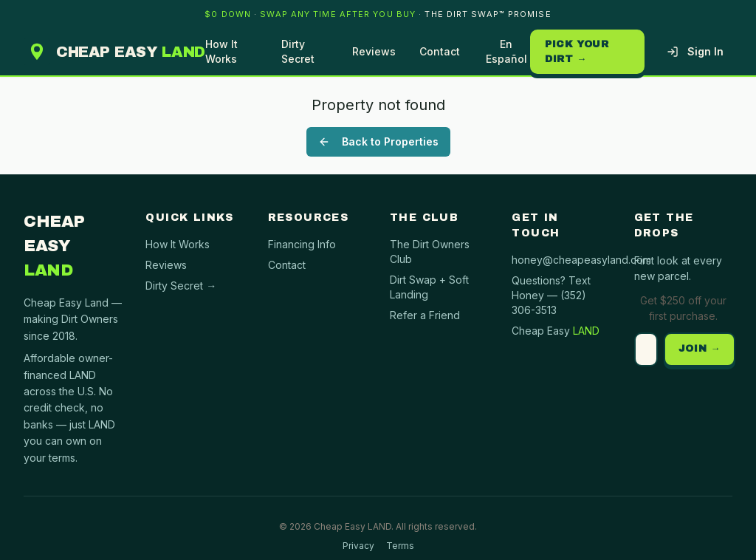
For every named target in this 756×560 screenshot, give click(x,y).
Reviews (374, 51)
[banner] (378, 14)
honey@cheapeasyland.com (581, 260)
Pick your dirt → (577, 52)
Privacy (358, 546)
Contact (440, 51)
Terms (400, 546)
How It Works (221, 51)
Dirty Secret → (181, 286)
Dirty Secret (298, 51)
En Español (506, 51)
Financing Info (302, 244)
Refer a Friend (425, 315)
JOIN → (700, 349)
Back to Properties (378, 141)
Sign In (695, 51)
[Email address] (646, 349)
